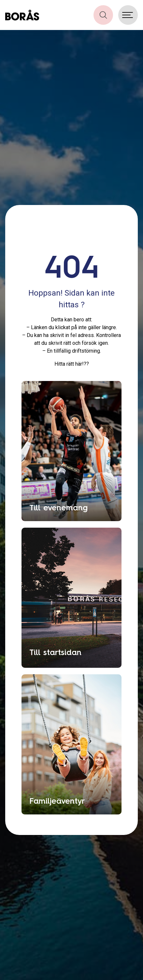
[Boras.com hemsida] (22, 15)
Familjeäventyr (57, 801)
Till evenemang (58, 507)
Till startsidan (55, 652)
